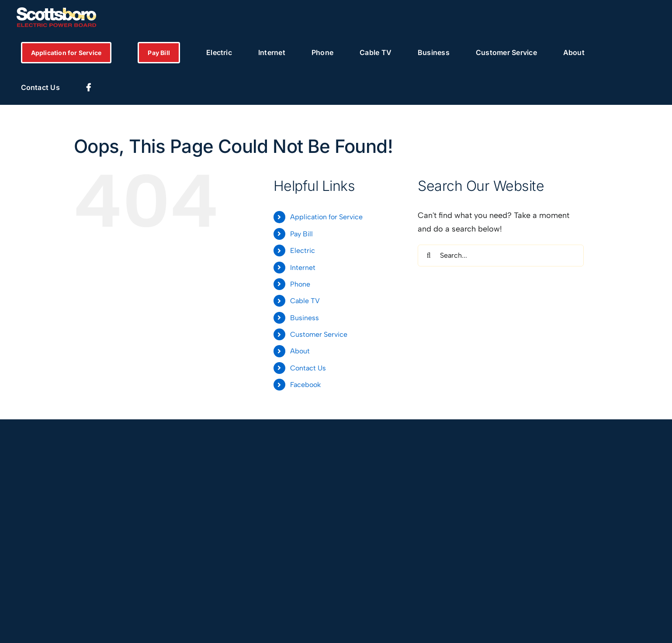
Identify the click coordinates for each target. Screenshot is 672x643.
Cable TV (305, 301)
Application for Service (326, 217)
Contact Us (308, 368)
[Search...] (501, 256)
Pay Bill (301, 234)
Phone (300, 284)
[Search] (429, 256)
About (300, 351)
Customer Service (319, 334)
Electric (303, 251)
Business (305, 318)
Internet (303, 268)
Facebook (305, 385)
